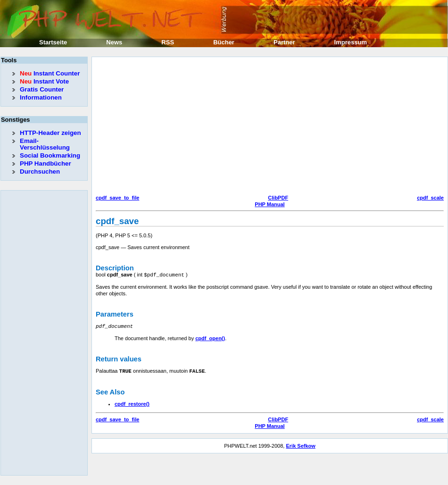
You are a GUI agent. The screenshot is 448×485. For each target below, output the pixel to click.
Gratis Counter (42, 89)
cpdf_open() (210, 337)
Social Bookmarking (50, 155)
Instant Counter (50, 73)
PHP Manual (270, 204)
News (114, 42)
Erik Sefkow (300, 444)
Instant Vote (44, 81)
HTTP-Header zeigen (50, 133)
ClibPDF (278, 198)
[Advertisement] (265, 127)
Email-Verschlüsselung (45, 144)
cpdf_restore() (132, 402)
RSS (168, 42)
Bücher (224, 42)
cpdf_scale (430, 198)
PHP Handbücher (46, 163)
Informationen (41, 97)
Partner (284, 42)
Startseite (53, 42)
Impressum (351, 42)
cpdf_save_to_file (117, 198)
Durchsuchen (40, 171)
